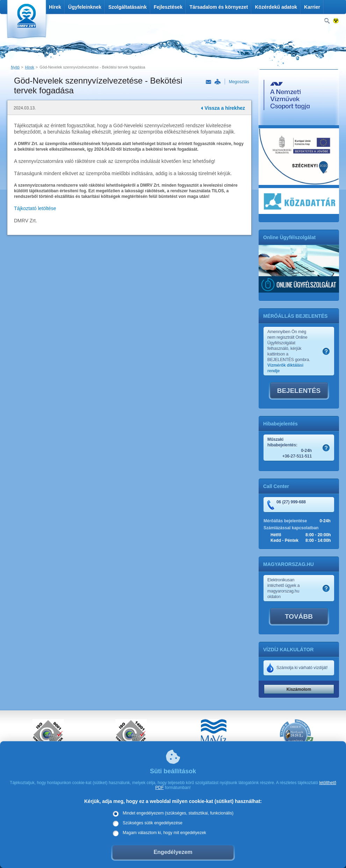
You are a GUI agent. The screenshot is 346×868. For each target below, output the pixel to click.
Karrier (312, 7)
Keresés (327, 21)
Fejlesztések (168, 7)
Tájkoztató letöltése (35, 208)
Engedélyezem (173, 852)
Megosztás (239, 82)
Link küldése (208, 82)
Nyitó (15, 67)
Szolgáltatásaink (128, 7)
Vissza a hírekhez (225, 108)
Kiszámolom (299, 689)
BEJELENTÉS (299, 391)
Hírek (55, 7)
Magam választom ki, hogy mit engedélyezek (164, 833)
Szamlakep (326, 351)
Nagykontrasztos (336, 21)
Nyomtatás (217, 82)
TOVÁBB (299, 616)
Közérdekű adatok (276, 7)
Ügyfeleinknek (85, 7)
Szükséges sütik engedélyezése (153, 823)
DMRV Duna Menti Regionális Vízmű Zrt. (26, 21)
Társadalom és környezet (219, 7)
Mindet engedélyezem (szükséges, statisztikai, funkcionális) (178, 813)
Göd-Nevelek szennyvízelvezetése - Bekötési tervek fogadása (92, 67)
